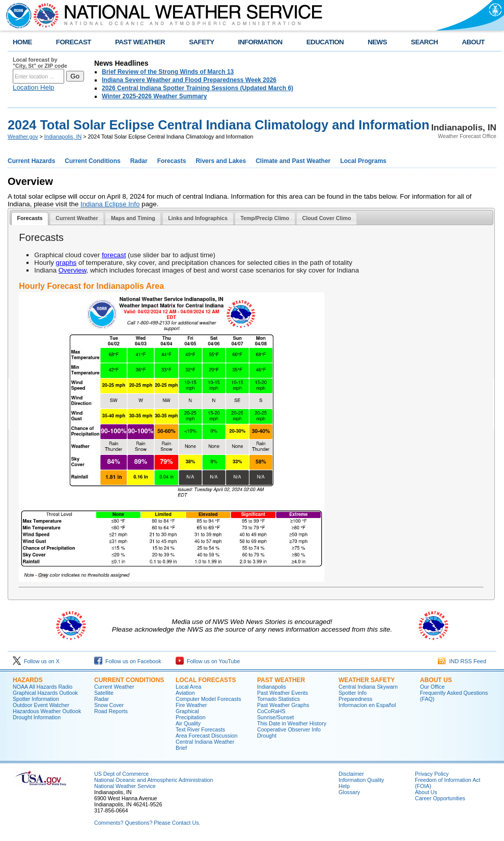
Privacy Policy (432, 774)
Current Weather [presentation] (77, 218)
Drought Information (37, 717)
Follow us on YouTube (208, 661)
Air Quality (188, 723)
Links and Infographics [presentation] (198, 218)
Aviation (185, 693)
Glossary (349, 792)
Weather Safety (367, 680)
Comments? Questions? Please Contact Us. (147, 823)
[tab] (30, 219)
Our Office (432, 687)
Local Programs (363, 161)
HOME (22, 42)
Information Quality (361, 780)
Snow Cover (109, 705)
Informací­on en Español (367, 705)
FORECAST (74, 42)
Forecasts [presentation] (30, 218)
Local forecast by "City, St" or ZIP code (40, 63)
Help (344, 786)
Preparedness (355, 699)
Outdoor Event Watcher (41, 705)
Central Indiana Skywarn (368, 687)
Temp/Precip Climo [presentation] (265, 218)
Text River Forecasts (200, 729)
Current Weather (114, 687)
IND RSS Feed (462, 661)
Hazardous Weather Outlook (47, 711)
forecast (114, 255)
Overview (73, 270)
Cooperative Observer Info (289, 729)
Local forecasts (206, 680)
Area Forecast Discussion (206, 736)
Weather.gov (23, 137)
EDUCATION (325, 42)
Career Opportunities (440, 798)
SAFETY (201, 42)
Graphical (187, 711)
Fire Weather (191, 705)
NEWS (377, 42)
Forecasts (172, 161)
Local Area (188, 687)
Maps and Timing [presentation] (133, 218)
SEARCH (424, 42)
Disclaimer (351, 774)
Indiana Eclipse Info (110, 204)
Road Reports (111, 711)
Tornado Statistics (278, 699)
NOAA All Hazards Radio (43, 687)
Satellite (104, 693)
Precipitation (191, 717)
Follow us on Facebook (128, 661)
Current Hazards (31, 161)
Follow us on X (36, 661)
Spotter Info (353, 693)
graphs (66, 263)
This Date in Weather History (292, 723)
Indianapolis (272, 687)
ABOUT (473, 42)
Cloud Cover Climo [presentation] (327, 218)
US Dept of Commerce (121, 774)
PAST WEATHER (140, 42)
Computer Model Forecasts (208, 699)
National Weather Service (125, 786)
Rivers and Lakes (221, 161)
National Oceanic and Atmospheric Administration (153, 780)
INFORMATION (260, 42)
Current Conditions (92, 161)
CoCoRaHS (271, 711)
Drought (267, 736)
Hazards (28, 680)
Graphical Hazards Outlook (45, 693)
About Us (436, 680)
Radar (139, 161)
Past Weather (281, 680)
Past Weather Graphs (283, 705)
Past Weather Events (283, 693)
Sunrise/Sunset (275, 717)
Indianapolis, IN (63, 137)
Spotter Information (36, 699)
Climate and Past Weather (293, 161)
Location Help (34, 87)
